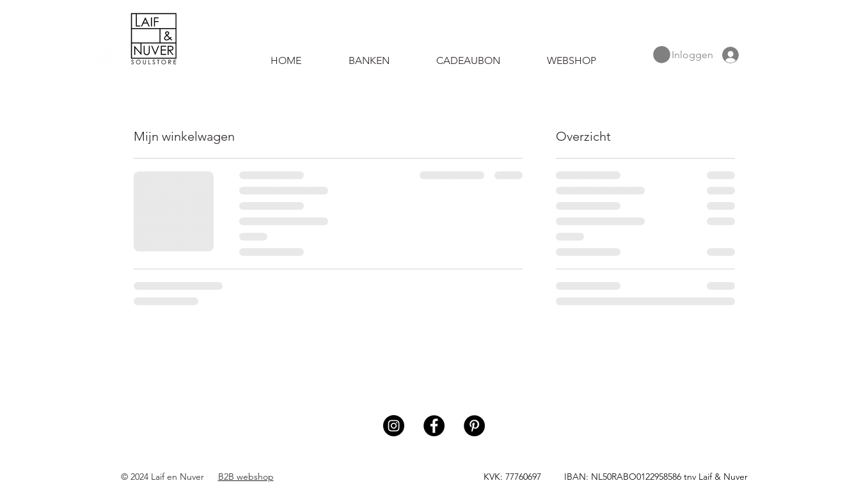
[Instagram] (394, 426)
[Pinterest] (474, 426)
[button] (662, 55)
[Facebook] (434, 426)
